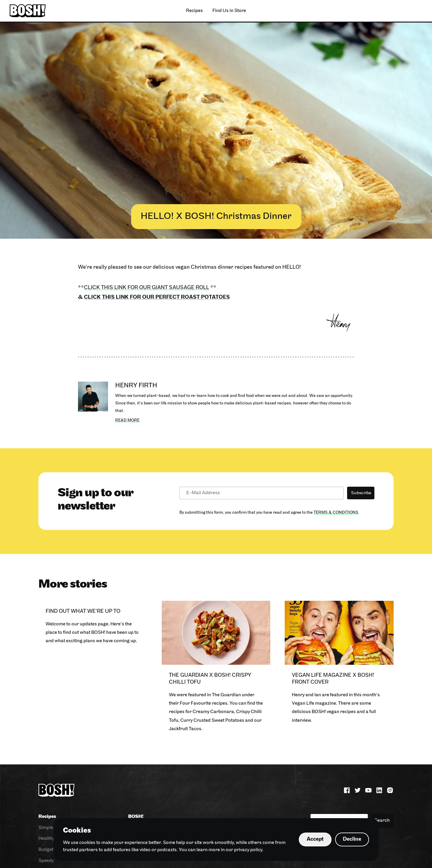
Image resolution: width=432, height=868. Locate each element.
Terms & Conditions (336, 513)
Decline (352, 839)
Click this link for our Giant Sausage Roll (147, 288)
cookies (87, 843)
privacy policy (248, 850)
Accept (315, 839)
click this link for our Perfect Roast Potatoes (157, 297)
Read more (127, 420)
